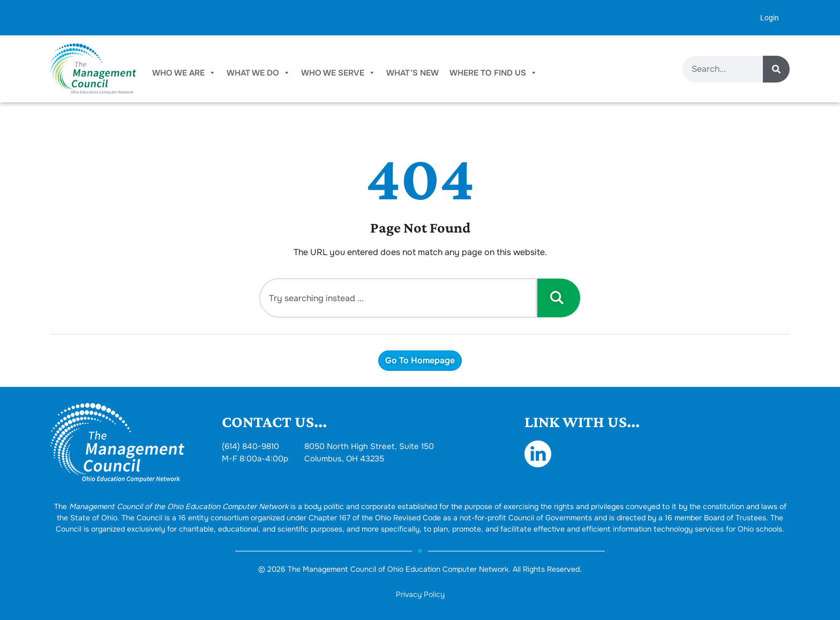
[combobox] (398, 298)
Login (770, 18)
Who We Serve (338, 73)
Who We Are (184, 73)
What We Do (258, 73)
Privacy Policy (420, 594)
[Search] (776, 69)
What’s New (412, 73)
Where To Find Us (493, 73)
